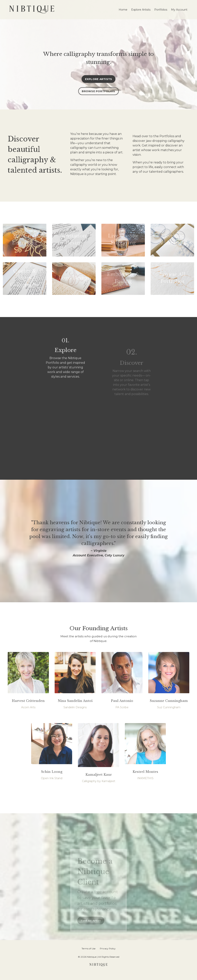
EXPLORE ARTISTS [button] (98, 79)
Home (123, 10)
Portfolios (161, 10)
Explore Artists (141, 10)
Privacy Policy (108, 955)
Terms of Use (88, 955)
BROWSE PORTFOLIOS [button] (98, 92)
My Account (179, 10)
